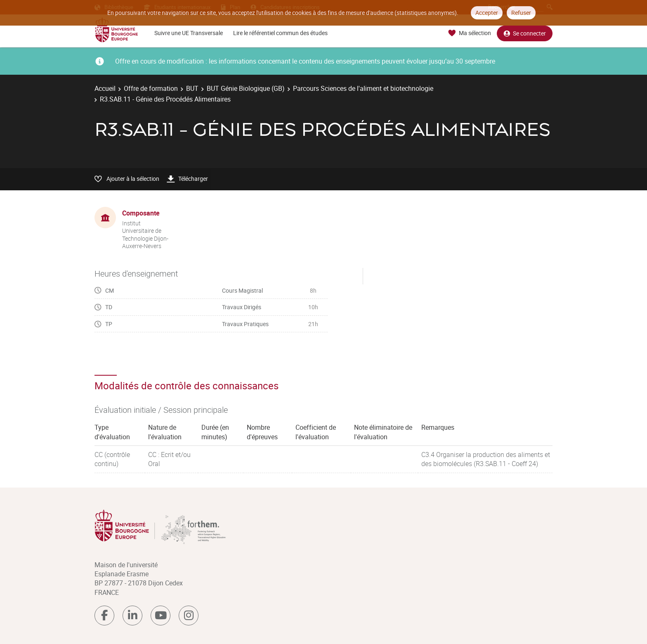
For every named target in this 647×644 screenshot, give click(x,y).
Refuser (521, 13)
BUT (192, 88)
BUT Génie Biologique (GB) (246, 88)
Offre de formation (151, 88)
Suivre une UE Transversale (189, 33)
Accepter (487, 13)
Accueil (105, 88)
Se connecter (525, 33)
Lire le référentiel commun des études (280, 33)
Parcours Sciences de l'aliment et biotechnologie (363, 88)
